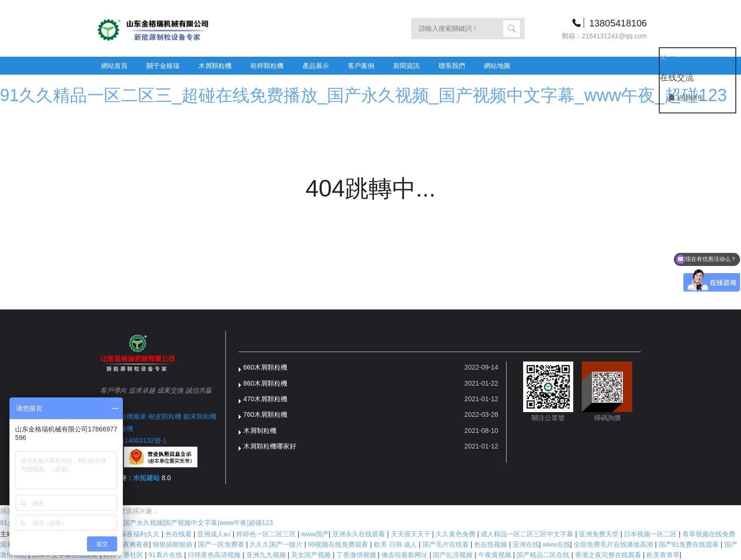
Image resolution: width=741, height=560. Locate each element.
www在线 (556, 544)
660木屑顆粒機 (265, 367)
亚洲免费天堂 (600, 534)
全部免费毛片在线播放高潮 (614, 544)
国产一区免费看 (222, 544)
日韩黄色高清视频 (215, 555)
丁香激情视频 (357, 555)
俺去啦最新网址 (405, 555)
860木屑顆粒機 (265, 383)
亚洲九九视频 (267, 555)
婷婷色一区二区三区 (267, 534)
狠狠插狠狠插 (173, 544)
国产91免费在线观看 (690, 544)
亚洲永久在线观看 (360, 534)
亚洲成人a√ (215, 534)
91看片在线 (166, 555)
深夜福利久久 (141, 534)
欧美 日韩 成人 (396, 544)
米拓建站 (147, 478)
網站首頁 (114, 66)
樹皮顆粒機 (165, 416)
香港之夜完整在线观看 (609, 555)
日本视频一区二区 (651, 534)
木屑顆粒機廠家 (123, 416)
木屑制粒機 (260, 431)
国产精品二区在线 (544, 555)
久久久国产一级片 (277, 544)
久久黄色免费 (457, 534)
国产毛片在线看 (447, 544)
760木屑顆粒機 (265, 414)
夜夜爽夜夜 (133, 544)
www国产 (315, 534)
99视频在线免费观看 (339, 544)
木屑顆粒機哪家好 (270, 446)
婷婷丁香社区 (124, 555)
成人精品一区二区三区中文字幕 (528, 534)
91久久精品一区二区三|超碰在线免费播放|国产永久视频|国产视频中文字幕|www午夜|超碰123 (136, 523)
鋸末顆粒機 (200, 416)
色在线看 (180, 534)
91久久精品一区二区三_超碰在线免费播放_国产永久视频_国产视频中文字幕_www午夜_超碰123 (363, 95)
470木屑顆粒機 (265, 399)
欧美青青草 (663, 555)
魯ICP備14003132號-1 (133, 440)
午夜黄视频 (496, 555)
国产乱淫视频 (454, 555)
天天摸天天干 (412, 534)
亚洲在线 (526, 544)
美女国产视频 (312, 555)
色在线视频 (491, 544)
